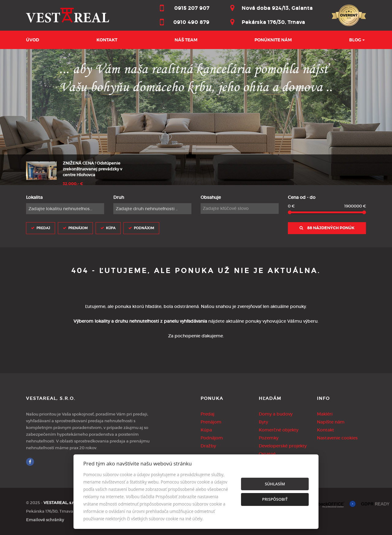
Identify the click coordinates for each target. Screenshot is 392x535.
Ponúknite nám (273, 40)
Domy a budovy (276, 414)
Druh (119, 197)
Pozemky (269, 438)
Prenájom (78, 228)
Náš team (186, 40)
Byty (263, 422)
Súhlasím (275, 484)
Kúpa (111, 228)
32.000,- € (73, 184)
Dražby (208, 446)
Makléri (325, 414)
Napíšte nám (331, 422)
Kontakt (107, 40)
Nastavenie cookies (337, 438)
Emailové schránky (45, 520)
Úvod (33, 40)
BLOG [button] (355, 40)
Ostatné (267, 454)
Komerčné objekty (279, 430)
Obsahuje (211, 197)
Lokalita (34, 197)
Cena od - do (302, 197)
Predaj (43, 228)
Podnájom (144, 228)
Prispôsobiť (275, 499)
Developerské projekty (283, 446)
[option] (196, 117)
